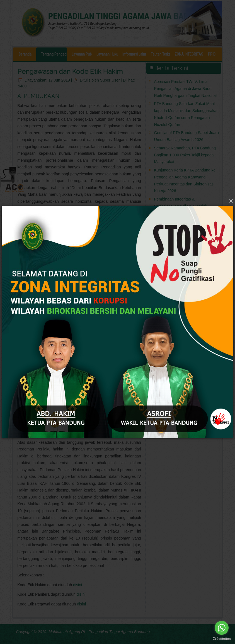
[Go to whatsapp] (222, 628)
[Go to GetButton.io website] (222, 638)
